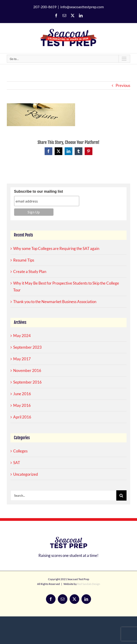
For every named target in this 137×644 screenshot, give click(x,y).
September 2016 (27, 382)
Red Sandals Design (89, 584)
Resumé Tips (24, 260)
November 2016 (27, 370)
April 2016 (22, 417)
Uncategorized (26, 474)
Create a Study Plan (30, 271)
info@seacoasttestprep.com (82, 7)
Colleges (20, 451)
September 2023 (27, 347)
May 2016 (22, 405)
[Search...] (63, 495)
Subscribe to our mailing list (39, 191)
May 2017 (22, 359)
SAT (17, 463)
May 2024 (22, 336)
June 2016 (22, 394)
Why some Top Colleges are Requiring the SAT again (56, 248)
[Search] (121, 495)
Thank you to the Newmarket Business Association (55, 302)
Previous (123, 85)
